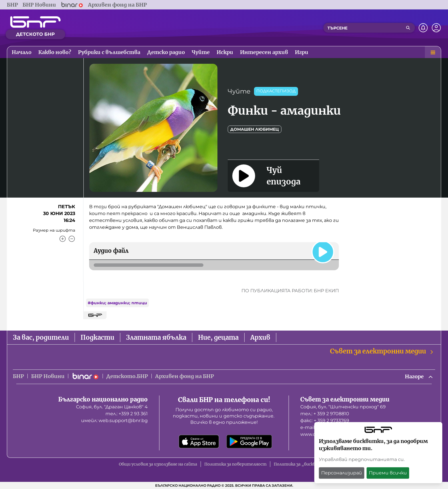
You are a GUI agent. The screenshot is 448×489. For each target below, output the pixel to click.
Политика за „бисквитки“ (302, 464)
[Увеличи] (63, 239)
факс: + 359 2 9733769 (325, 421)
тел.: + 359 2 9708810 (325, 414)
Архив (260, 337)
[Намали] (72, 239)
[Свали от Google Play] (249, 442)
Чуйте (239, 91)
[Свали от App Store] (199, 442)
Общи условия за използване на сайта (158, 464)
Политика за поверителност (235, 464)
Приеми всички (388, 473)
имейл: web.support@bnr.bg (114, 421)
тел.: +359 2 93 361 (127, 414)
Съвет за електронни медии (382, 351)
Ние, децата (218, 337)
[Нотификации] (423, 28)
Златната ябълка (156, 337)
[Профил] (436, 28)
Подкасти (97, 337)
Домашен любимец (255, 129)
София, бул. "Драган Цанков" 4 (112, 407)
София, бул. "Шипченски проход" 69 (343, 407)
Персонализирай (342, 473)
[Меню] (433, 52)
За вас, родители (41, 337)
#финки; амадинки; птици (117, 303)
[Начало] (35, 22)
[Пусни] (323, 252)
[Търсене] (408, 28)
